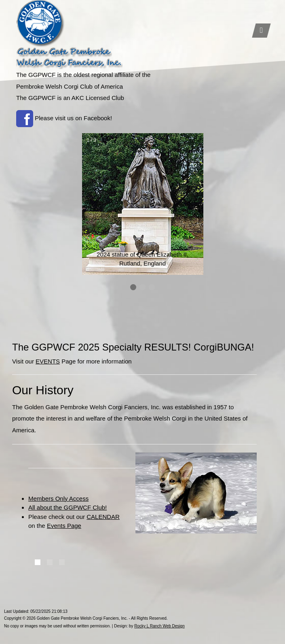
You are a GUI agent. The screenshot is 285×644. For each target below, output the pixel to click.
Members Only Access (58, 498)
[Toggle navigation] (261, 31)
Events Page (64, 526)
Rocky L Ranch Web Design (159, 626)
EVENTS (48, 361)
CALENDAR (103, 517)
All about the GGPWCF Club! (68, 507)
